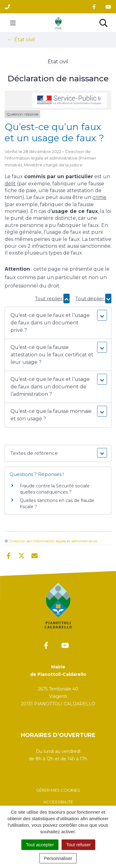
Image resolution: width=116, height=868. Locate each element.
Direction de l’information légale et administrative (53, 541)
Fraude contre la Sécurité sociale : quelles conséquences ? (56, 489)
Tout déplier (93, 298)
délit (10, 184)
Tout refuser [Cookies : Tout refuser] (78, 845)
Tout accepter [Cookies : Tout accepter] (40, 845)
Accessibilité (58, 802)
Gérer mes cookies (58, 790)
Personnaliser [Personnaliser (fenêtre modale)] (58, 858)
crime (99, 197)
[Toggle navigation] (13, 23)
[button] (58, 323)
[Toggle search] (103, 23)
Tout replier (52, 298)
